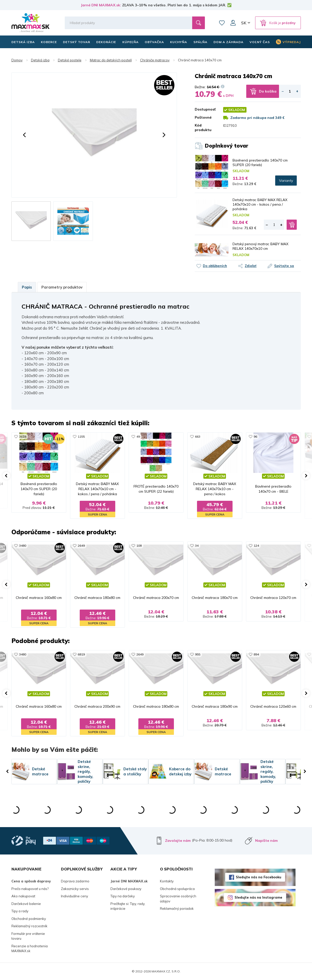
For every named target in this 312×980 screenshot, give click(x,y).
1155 (81, 436)
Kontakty (167, 881)
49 (138, 436)
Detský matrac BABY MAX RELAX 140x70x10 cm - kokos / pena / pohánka (260, 204)
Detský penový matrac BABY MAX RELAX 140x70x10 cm (260, 246)
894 (256, 654)
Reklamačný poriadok (177, 908)
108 (139, 546)
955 (198, 654)
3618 (23, 436)
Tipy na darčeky (123, 896)
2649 (81, 546)
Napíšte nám (266, 841)
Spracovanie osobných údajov (178, 899)
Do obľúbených (215, 266)
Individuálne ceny (75, 896)
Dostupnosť (205, 109)
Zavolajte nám (178, 841)
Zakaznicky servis (75, 889)
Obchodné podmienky (29, 919)
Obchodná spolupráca (177, 889)
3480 (23, 546)
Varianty (286, 181)
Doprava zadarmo (75, 881)
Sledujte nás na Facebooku (259, 877)
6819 (81, 654)
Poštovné (203, 117)
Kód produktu (203, 128)
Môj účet (233, 23)
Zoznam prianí (222, 23)
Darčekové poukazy (126, 889)
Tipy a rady (20, 911)
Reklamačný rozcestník (29, 926)
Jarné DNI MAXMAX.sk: (101, 5)
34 (197, 546)
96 (255, 436)
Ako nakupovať (23, 896)
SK (244, 23)
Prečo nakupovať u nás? (30, 889)
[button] (24, 135)
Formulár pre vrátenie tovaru (28, 936)
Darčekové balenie (26, 904)
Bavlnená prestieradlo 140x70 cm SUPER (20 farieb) (260, 163)
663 (198, 436)
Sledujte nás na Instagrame (258, 897)
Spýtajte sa (284, 266)
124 (256, 546)
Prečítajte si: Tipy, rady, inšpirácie (128, 906)
